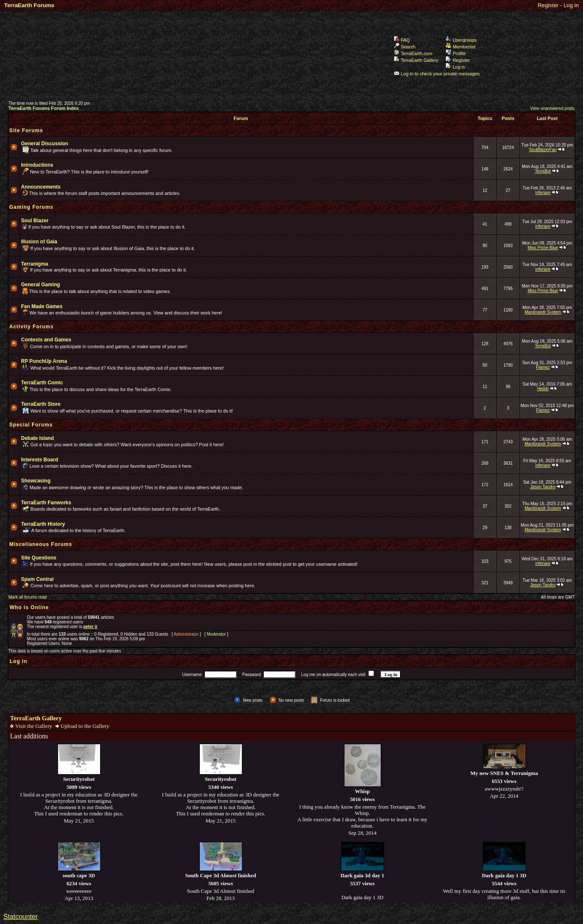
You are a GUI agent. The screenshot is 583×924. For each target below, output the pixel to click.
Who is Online (29, 607)
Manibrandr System (543, 312)
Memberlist (460, 47)
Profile (456, 53)
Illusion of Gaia (39, 242)
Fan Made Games (42, 306)
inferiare (543, 193)
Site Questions (39, 558)
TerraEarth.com (413, 53)
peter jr (90, 627)
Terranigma (34, 264)
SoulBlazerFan (543, 150)
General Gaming (41, 285)
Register (548, 5)
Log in (571, 5)
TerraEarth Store (41, 404)
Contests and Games (46, 340)
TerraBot (543, 171)
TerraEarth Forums (29, 5)
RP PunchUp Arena (44, 361)
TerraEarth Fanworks (46, 503)
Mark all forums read (28, 597)
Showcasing (36, 481)
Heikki (543, 389)
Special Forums (31, 425)
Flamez (543, 367)
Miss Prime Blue (543, 248)
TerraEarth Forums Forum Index (44, 108)
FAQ (402, 40)
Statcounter (21, 917)
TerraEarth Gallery (416, 60)
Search (405, 47)
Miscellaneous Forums (41, 544)
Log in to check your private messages (437, 74)
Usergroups (461, 40)
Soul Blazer (35, 221)
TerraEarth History (43, 524)
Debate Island (37, 438)
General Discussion (45, 144)
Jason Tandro (543, 487)
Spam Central (37, 579)
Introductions (37, 165)
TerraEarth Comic (42, 383)
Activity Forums (32, 327)
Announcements (41, 187)
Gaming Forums (31, 207)
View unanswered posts (553, 108)
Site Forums (26, 130)
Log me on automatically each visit (333, 675)
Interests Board (40, 460)
